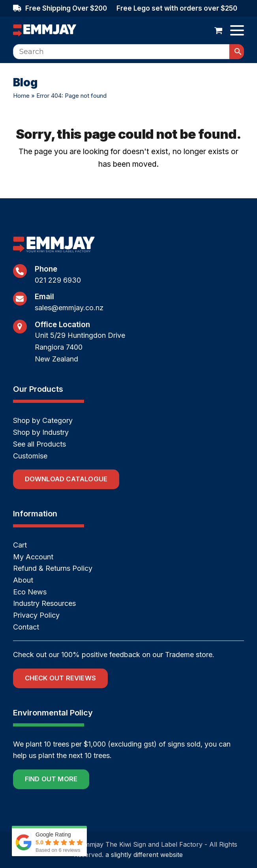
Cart (20, 545)
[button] (219, 30)
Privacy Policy (36, 615)
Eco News (30, 592)
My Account (33, 557)
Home (21, 96)
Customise (30, 456)
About (23, 580)
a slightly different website (144, 855)
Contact (26, 627)
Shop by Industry (41, 432)
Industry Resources (44, 603)
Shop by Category (43, 420)
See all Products (39, 444)
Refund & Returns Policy (53, 568)
